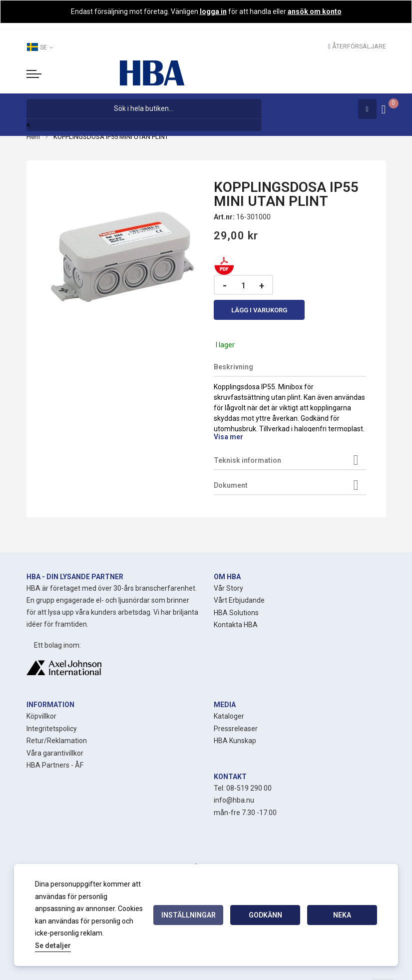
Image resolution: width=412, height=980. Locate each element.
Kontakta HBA (236, 625)
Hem (33, 137)
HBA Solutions (236, 613)
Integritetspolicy (52, 729)
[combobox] (144, 109)
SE (40, 47)
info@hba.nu (234, 800)
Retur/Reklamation (57, 741)
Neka (342, 915)
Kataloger (229, 716)
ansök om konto (315, 11)
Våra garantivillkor (55, 753)
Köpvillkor (41, 716)
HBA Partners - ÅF (55, 765)
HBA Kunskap (235, 741)
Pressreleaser (236, 729)
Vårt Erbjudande (239, 600)
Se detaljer (53, 946)
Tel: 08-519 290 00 (243, 788)
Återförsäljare (359, 46)
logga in (213, 11)
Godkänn (265, 915)
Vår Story (228, 588)
